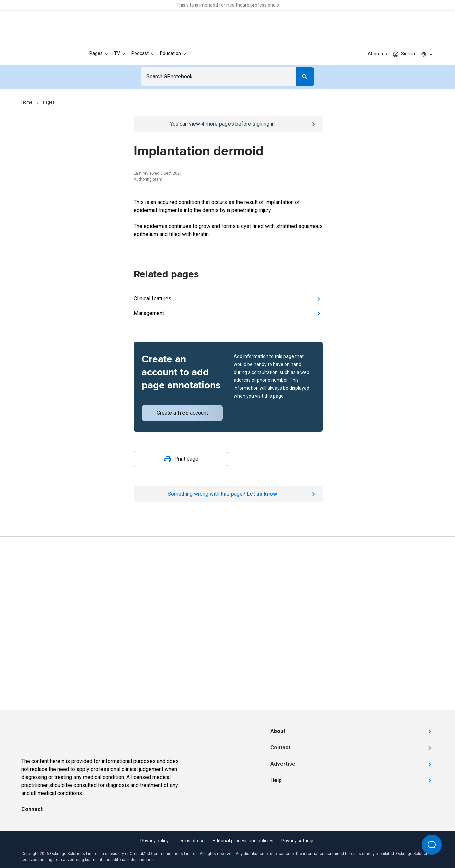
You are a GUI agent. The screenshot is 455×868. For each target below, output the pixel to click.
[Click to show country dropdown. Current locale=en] (427, 54)
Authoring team (148, 179)
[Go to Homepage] (45, 54)
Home (27, 102)
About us (377, 54)
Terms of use (191, 841)
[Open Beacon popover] (432, 845)
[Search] (305, 77)
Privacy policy (155, 841)
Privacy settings (298, 841)
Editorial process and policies (243, 841)
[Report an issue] (228, 494)
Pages (49, 102)
